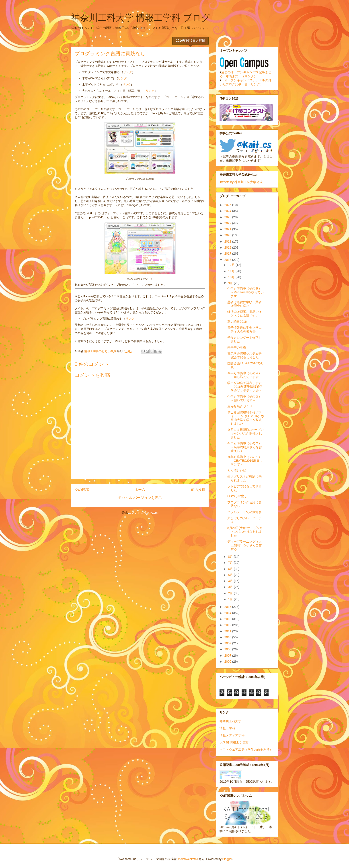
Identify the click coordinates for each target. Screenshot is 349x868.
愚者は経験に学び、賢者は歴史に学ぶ (244, 304)
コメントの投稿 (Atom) (144, 513)
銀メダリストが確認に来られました (244, 478)
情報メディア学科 (232, 735)
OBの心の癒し (237, 496)
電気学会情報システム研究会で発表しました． (245, 355)
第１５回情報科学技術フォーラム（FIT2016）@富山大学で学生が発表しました (246, 418)
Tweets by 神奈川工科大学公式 (241, 182)
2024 (228, 211)
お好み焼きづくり (240, 406)
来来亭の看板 (237, 347)
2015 (228, 607)
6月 (231, 569)
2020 (228, 235)
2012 (228, 625)
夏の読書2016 (237, 322)
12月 (232, 265)
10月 (232, 277)
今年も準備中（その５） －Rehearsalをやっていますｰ (246, 292)
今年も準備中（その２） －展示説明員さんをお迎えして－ (246, 447)
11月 (232, 271)
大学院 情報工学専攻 (234, 742)
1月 (231, 599)
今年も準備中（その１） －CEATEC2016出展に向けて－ (246, 461)
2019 (228, 241)
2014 (228, 613)
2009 (228, 643)
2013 (228, 619)
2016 (228, 260)
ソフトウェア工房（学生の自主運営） (246, 750)
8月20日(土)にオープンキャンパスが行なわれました (245, 532)
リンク (128, 72)
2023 (228, 217)
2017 (228, 253)
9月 (231, 283)
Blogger (227, 859)
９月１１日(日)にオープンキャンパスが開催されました (245, 433)
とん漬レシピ (237, 470)
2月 (231, 593)
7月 (231, 563)
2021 (228, 229)
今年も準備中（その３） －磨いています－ (246, 398)
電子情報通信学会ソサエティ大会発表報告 (244, 330)
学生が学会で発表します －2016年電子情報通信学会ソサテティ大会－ (246, 387)
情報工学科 (227, 728)
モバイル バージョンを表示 (140, 498)
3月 (231, 587)
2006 (228, 662)
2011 (228, 631)
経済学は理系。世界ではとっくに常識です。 (244, 314)
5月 (231, 575)
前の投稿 (198, 490)
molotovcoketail (188, 859)
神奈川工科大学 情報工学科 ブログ (141, 18)
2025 (228, 205)
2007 (228, 656)
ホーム (140, 490)
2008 (228, 649)
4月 (231, 581)
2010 (228, 637)
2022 (228, 223)
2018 (228, 247)
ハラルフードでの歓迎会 (244, 512)
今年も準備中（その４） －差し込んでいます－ (246, 375)
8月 (231, 557)
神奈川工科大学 (230, 721)
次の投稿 (82, 490)
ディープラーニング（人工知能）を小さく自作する (245, 545)
